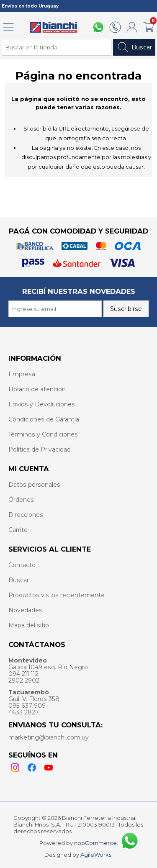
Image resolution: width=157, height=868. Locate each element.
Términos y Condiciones (43, 434)
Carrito (18, 530)
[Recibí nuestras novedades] (55, 309)
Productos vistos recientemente (57, 595)
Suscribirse (126, 309)
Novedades (25, 610)
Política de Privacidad (40, 449)
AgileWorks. (97, 855)
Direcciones (26, 515)
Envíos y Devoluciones (42, 404)
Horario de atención (37, 389)
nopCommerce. (96, 843)
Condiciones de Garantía (44, 419)
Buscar (134, 47)
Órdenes (21, 500)
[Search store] (57, 47)
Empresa (22, 374)
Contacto (22, 565)
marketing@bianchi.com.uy (49, 737)
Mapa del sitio (29, 625)
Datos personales (34, 485)
